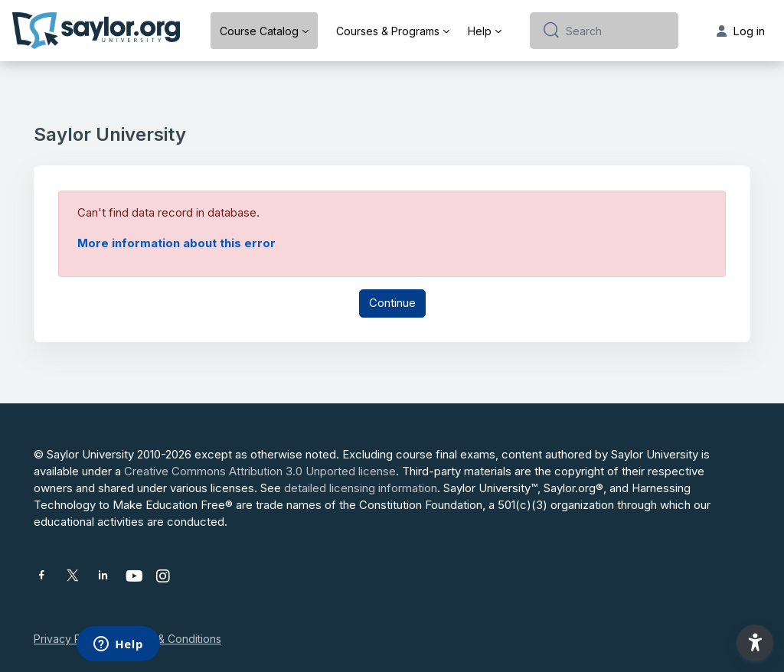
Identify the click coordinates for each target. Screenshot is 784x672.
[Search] (616, 31)
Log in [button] (741, 31)
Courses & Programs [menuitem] (388, 31)
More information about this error (176, 243)
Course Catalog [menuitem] (259, 31)
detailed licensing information (361, 488)
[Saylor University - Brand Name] (96, 31)
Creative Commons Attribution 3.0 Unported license (260, 471)
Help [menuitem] (480, 31)
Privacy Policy (69, 639)
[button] (755, 643)
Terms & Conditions (172, 639)
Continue (392, 303)
